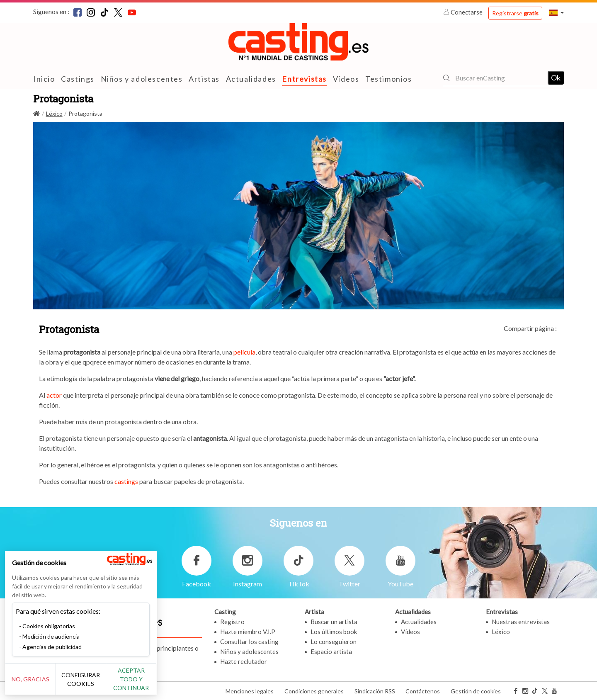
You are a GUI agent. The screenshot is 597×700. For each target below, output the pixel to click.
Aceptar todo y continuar (150, 683)
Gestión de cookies (476, 691)
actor (54, 395)
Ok (556, 78)
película (244, 352)
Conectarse (464, 12)
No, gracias (34, 684)
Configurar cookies (92, 683)
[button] (556, 13)
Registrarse (515, 13)
